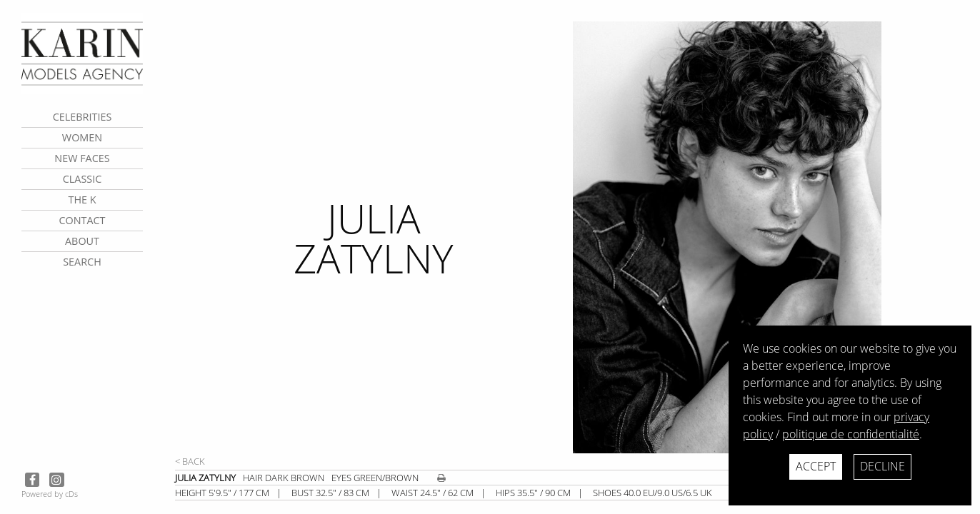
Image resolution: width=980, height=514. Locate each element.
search (82, 262)
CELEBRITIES (82, 117)
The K (82, 200)
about (82, 241)
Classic (82, 179)
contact (82, 220)
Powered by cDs (50, 494)
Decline (882, 466)
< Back (190, 461)
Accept (816, 466)
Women (82, 137)
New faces (82, 158)
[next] (771, 237)
